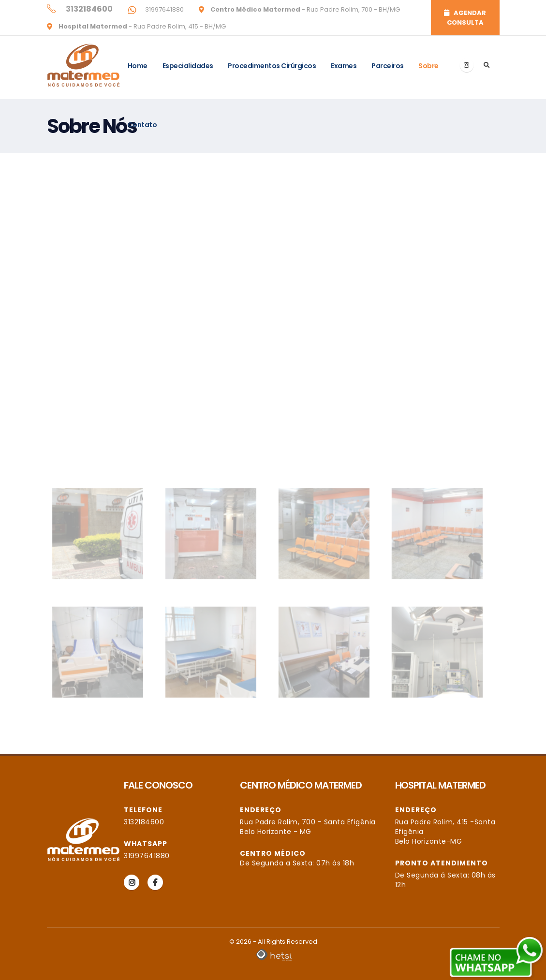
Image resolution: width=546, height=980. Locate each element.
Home (138, 66)
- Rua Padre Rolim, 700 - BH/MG (304, 9)
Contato (142, 125)
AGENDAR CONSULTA (465, 18)
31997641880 (164, 9)
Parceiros (388, 66)
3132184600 (144, 822)
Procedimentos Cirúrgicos (272, 66)
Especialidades (188, 66)
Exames (344, 66)
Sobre (428, 66)
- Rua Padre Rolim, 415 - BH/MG (141, 26)
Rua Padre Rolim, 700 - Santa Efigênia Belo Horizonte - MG (308, 827)
